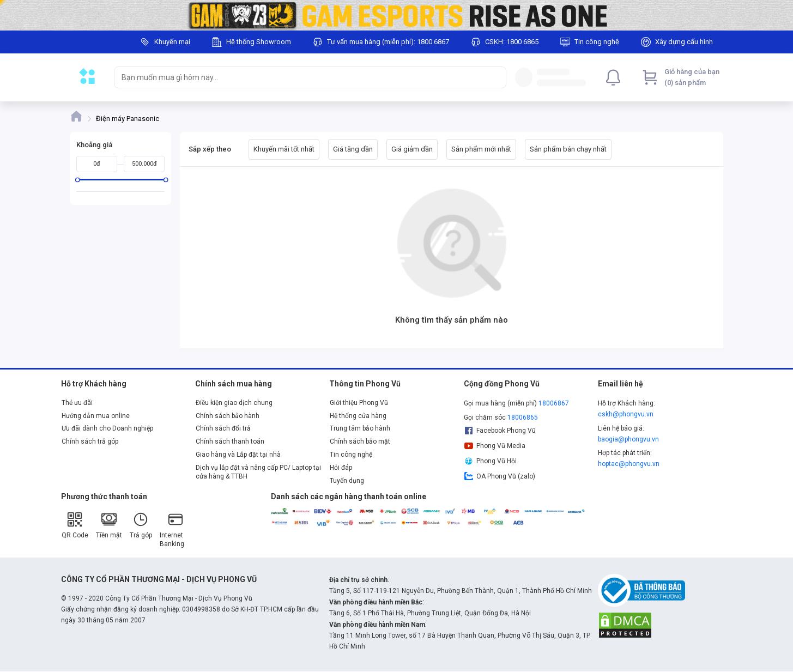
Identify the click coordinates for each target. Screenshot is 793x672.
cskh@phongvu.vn (626, 414)
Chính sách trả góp (90, 441)
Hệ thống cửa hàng (358, 416)
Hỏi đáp (341, 468)
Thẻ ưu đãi (77, 403)
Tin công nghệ (351, 455)
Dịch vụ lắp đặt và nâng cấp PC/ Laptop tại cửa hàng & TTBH (258, 472)
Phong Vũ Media (495, 446)
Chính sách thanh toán (230, 441)
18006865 (523, 417)
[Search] (495, 77)
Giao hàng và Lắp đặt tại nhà (238, 455)
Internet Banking (172, 529)
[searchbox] (300, 77)
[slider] (77, 180)
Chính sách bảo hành (228, 416)
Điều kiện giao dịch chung (234, 403)
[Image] (396, 15)
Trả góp (141, 525)
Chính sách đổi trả (223, 428)
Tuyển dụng (347, 481)
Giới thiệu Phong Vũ (359, 403)
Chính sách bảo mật (360, 441)
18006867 (554, 403)
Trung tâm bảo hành (360, 428)
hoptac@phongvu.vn (629, 464)
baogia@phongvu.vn (628, 439)
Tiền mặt (109, 525)
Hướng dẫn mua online (96, 416)
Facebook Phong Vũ (500, 431)
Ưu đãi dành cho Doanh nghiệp (107, 428)
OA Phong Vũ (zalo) (500, 476)
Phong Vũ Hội (491, 461)
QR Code (75, 525)
